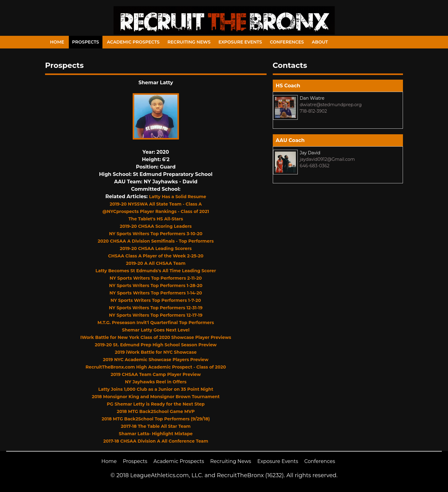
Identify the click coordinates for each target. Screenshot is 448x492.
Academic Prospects (133, 42)
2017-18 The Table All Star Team (156, 426)
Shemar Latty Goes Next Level (156, 330)
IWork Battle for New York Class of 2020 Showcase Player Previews (156, 337)
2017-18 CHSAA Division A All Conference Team (156, 441)
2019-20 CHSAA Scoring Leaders (156, 226)
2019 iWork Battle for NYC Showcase (156, 352)
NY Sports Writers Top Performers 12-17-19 (156, 315)
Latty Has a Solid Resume (178, 197)
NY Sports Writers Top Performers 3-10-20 (156, 234)
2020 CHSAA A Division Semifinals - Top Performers (156, 241)
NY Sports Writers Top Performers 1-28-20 (156, 286)
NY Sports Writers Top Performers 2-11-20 (156, 278)
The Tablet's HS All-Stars (156, 219)
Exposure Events (240, 42)
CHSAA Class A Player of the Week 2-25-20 (156, 256)
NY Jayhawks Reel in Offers (156, 382)
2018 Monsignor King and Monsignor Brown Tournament (156, 397)
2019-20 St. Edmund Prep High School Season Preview (156, 345)
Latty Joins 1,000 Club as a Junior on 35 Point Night (156, 389)
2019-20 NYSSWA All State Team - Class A (156, 204)
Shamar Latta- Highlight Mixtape (156, 434)
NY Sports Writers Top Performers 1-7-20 (156, 300)
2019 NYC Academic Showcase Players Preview (156, 360)
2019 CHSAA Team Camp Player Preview (156, 374)
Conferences (287, 42)
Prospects (86, 42)
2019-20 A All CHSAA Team (156, 263)
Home (57, 42)
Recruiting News (189, 42)
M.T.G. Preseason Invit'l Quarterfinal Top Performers (156, 323)
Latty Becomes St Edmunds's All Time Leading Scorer (156, 271)
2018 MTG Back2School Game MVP (156, 411)
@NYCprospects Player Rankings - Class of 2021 (156, 211)
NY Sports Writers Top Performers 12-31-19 (156, 308)
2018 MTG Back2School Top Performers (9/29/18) (156, 419)
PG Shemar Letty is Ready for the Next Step (156, 404)
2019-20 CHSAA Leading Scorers (156, 248)
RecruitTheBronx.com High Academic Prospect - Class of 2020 (156, 367)
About (320, 42)
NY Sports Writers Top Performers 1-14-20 (156, 293)
